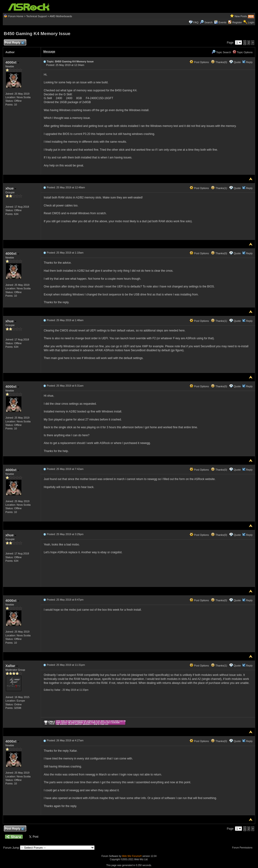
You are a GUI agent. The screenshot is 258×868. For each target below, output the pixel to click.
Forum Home (16, 16)
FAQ (196, 22)
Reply (249, 62)
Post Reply (14, 43)
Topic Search (221, 52)
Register (237, 22)
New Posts (241, 16)
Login (251, 22)
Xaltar (12, 666)
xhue (11, 188)
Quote (237, 62)
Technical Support (37, 16)
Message (49, 52)
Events (220, 22)
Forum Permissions (243, 848)
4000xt (12, 62)
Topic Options (243, 52)
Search (208, 22)
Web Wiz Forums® (132, 856)
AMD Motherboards (61, 16)
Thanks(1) (219, 188)
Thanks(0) (219, 62)
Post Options (199, 62)
